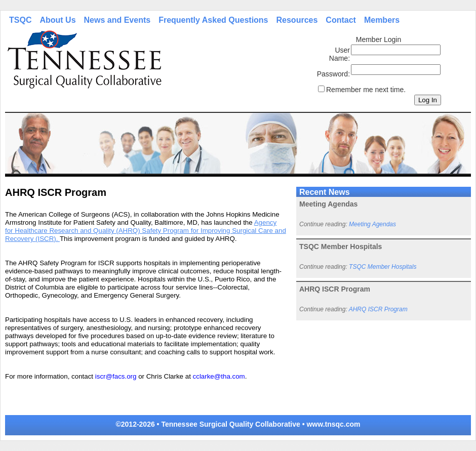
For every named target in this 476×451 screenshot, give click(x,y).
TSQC (20, 20)
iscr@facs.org (116, 376)
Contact (341, 20)
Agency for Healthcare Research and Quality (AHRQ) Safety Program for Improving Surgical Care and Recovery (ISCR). (146, 231)
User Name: (340, 54)
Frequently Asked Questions (213, 20)
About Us (57, 20)
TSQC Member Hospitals (383, 267)
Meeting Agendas (372, 224)
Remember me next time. (366, 90)
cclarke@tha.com (219, 376)
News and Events (117, 20)
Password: (333, 74)
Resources (297, 20)
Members (382, 20)
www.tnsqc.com (333, 424)
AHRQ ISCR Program (378, 309)
